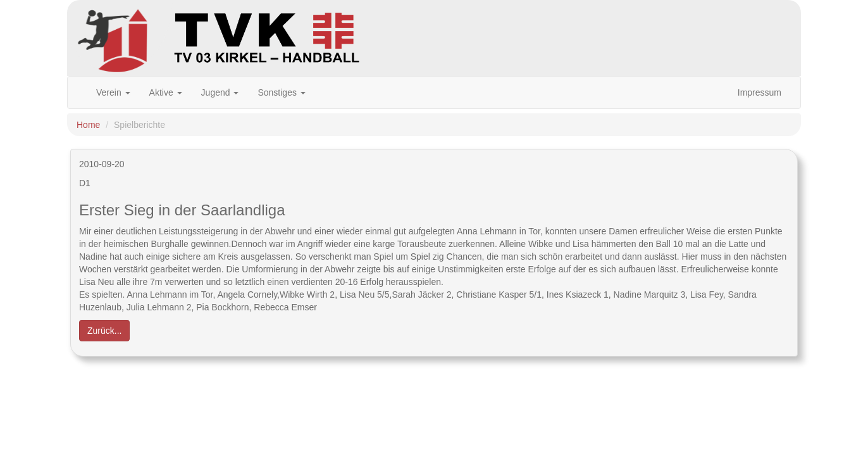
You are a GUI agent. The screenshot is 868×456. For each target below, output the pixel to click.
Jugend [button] (220, 92)
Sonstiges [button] (281, 92)
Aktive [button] (166, 92)
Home (88, 125)
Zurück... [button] (104, 331)
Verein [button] (113, 92)
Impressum (759, 92)
